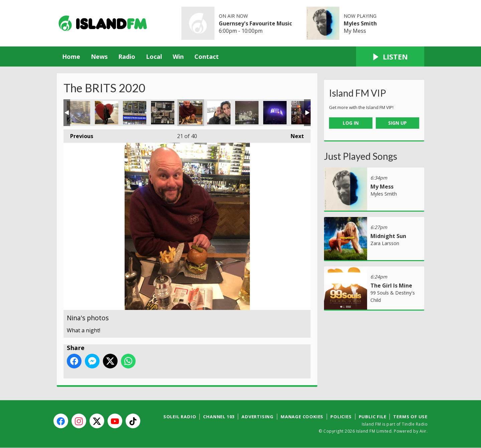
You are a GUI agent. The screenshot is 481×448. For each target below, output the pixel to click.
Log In (351, 123)
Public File (373, 417)
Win (178, 57)
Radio (127, 57)
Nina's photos (78, 113)
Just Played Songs (361, 156)
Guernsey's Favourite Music (255, 23)
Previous (78, 135)
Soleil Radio (180, 417)
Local (154, 57)
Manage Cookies (302, 417)
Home (71, 57)
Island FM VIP (358, 93)
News (99, 57)
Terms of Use (410, 417)
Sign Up (397, 123)
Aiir (423, 431)
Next (294, 135)
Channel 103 (219, 417)
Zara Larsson (385, 243)
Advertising (258, 417)
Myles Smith (360, 23)
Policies (341, 417)
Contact (207, 57)
